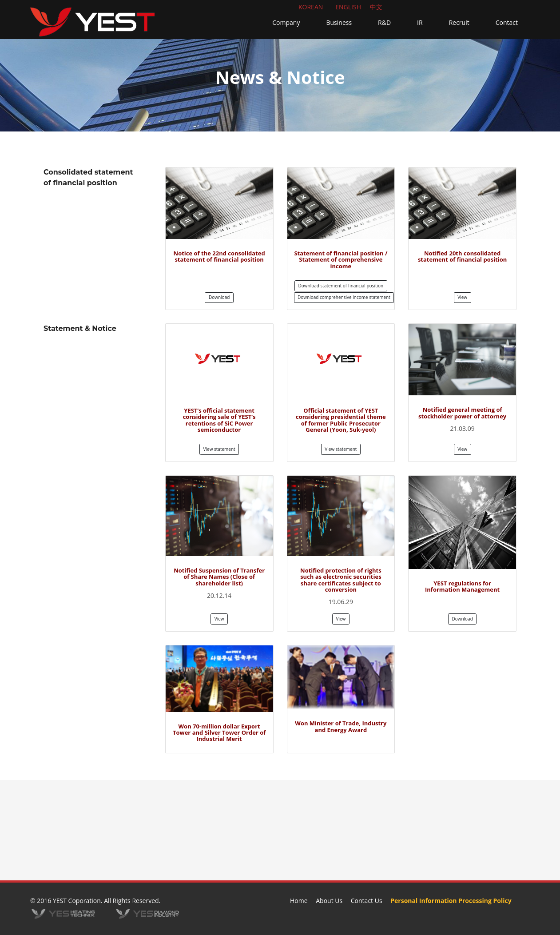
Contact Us (367, 901)
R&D (384, 22)
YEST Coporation (77, 901)
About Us (329, 901)
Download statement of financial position (341, 286)
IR (420, 22)
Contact (507, 22)
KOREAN (311, 7)
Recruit (459, 22)
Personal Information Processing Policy (451, 901)
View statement (219, 449)
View (462, 297)
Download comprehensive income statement (344, 297)
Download (219, 297)
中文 (376, 7)
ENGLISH (348, 7)
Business (339, 22)
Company (286, 22)
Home (299, 901)
